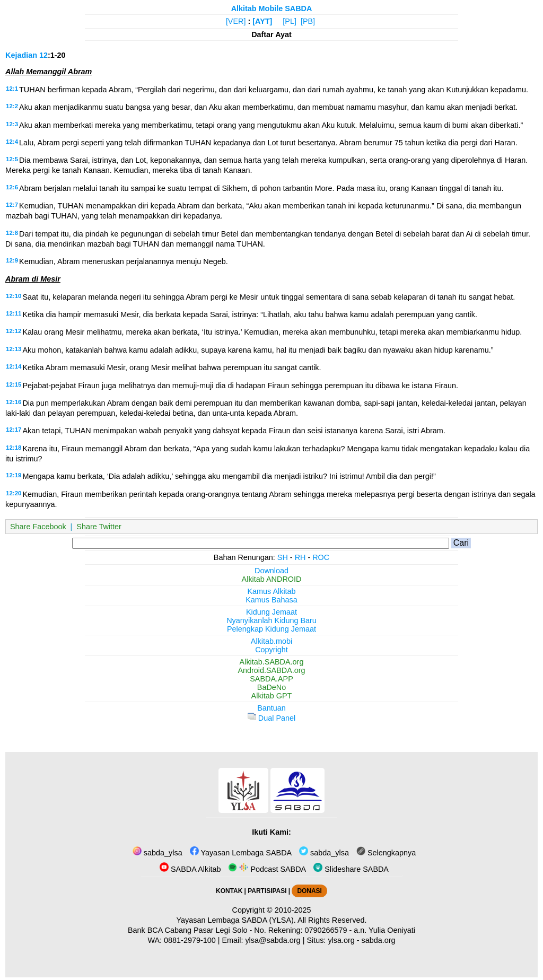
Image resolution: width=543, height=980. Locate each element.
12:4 (12, 142)
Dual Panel (271, 718)
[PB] (308, 21)
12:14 (14, 366)
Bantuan (271, 708)
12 (43, 55)
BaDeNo (271, 687)
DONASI (309, 891)
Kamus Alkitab (271, 591)
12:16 (14, 402)
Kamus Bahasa (271, 600)
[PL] (290, 21)
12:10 (14, 296)
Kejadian (21, 55)
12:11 (14, 313)
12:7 (12, 205)
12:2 (12, 106)
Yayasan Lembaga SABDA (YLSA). (236, 920)
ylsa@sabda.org (273, 940)
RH (300, 557)
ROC (321, 557)
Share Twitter (99, 527)
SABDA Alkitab (190, 869)
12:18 (14, 448)
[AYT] (262, 21)
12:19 (14, 475)
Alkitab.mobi (271, 641)
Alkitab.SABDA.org (272, 662)
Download (271, 571)
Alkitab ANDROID (272, 579)
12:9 (12, 260)
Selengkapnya (386, 853)
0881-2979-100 (190, 940)
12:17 (14, 430)
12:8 (12, 233)
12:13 (14, 349)
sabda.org (379, 940)
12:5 (12, 159)
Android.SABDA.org (271, 670)
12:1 (12, 89)
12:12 (14, 331)
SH (283, 557)
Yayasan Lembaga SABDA (241, 853)
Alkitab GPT (272, 696)
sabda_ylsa (157, 853)
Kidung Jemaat (271, 612)
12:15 (14, 384)
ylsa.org (341, 940)
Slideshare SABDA (351, 869)
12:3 (12, 124)
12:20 (14, 493)
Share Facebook (38, 527)
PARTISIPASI (267, 891)
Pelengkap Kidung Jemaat (271, 629)
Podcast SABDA (267, 869)
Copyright (271, 650)
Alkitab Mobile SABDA (272, 8)
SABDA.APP (271, 679)
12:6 (12, 187)
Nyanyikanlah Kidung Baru (271, 620)
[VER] (236, 21)
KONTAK (229, 891)
